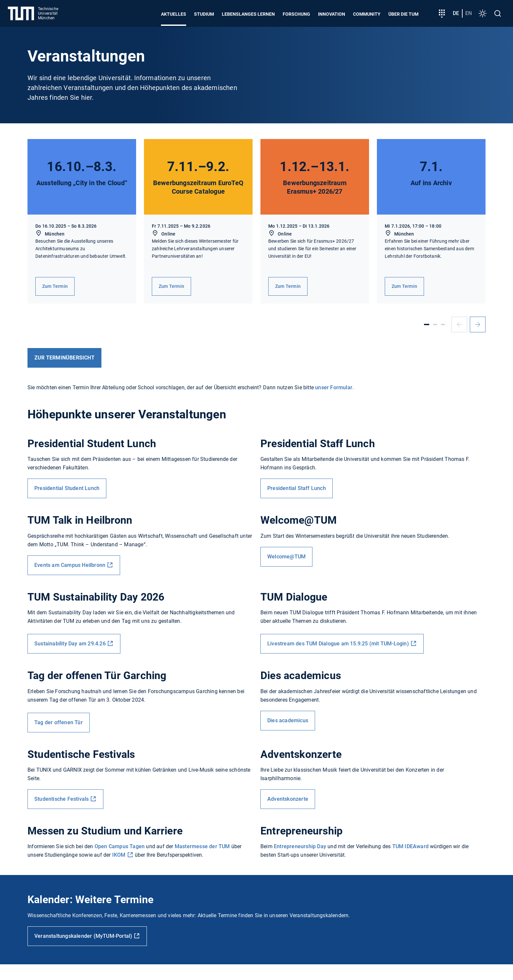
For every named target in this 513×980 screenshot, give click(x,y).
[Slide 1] (427, 324)
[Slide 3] (443, 324)
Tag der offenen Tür (59, 722)
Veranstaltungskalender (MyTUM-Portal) (83, 936)
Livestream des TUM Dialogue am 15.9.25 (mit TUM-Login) (338, 644)
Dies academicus (288, 720)
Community (367, 14)
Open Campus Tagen (120, 846)
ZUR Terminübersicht (64, 358)
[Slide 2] (435, 324)
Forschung (296, 14)
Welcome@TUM (286, 557)
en (469, 13)
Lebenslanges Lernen (248, 14)
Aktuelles (174, 14)
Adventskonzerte (288, 799)
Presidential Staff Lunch (297, 488)
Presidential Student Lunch (67, 488)
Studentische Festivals (62, 799)
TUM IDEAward (410, 846)
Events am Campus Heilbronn (70, 565)
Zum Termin (55, 286)
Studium (204, 14)
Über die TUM (403, 14)
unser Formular (334, 387)
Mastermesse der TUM (202, 846)
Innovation (332, 14)
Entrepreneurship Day (300, 846)
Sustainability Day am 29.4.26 (70, 644)
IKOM (119, 855)
